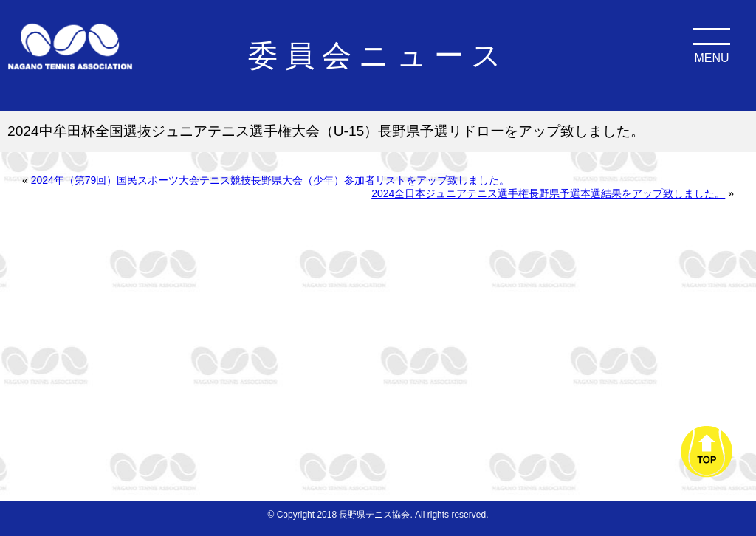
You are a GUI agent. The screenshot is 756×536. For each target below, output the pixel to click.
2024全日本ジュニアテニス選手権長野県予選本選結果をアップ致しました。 (548, 193)
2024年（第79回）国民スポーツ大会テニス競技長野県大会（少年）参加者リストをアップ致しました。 (271, 180)
